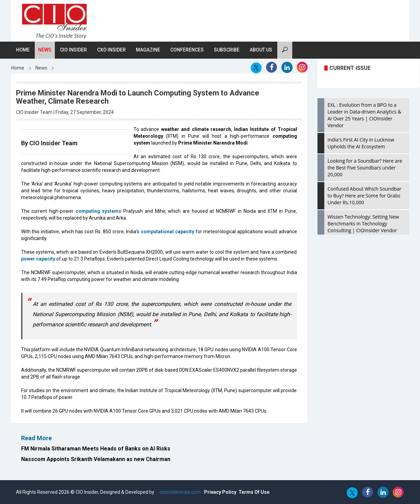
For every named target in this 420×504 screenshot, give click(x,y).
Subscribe (227, 50)
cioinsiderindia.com (180, 492)
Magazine (148, 50)
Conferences (187, 50)
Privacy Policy (220, 492)
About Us (261, 50)
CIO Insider (73, 50)
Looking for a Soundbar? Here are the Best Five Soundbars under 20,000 (365, 168)
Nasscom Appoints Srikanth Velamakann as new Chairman (96, 459)
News (45, 50)
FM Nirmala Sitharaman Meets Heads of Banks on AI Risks (96, 449)
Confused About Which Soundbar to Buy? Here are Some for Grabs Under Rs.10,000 (365, 196)
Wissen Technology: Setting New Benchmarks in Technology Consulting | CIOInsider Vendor (363, 224)
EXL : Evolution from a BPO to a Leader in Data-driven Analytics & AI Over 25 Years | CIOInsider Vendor (364, 115)
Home (23, 50)
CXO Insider (111, 50)
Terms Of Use (254, 492)
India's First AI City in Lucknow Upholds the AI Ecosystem (361, 143)
